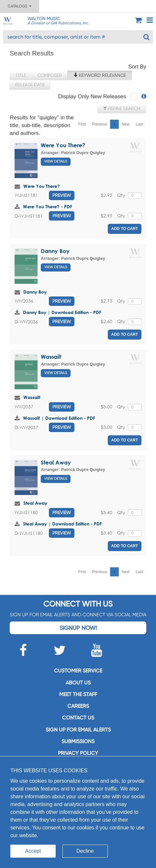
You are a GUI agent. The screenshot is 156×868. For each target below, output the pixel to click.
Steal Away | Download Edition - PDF (62, 524)
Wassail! (51, 357)
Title (21, 75)
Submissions (78, 741)
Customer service (78, 671)
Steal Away (56, 462)
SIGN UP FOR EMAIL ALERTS (78, 730)
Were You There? (63, 145)
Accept (33, 851)
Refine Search (122, 108)
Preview (62, 195)
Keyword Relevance (100, 75)
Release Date (30, 85)
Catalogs (20, 6)
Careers (78, 706)
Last (139, 124)
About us (78, 683)
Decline (85, 851)
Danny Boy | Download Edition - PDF (62, 312)
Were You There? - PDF (48, 206)
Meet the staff (78, 694)
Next (126, 124)
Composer (50, 75)
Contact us (78, 718)
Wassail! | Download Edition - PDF (59, 418)
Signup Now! (78, 628)
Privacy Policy (78, 753)
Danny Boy (55, 251)
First (82, 124)
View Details (56, 161)
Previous (100, 124)
